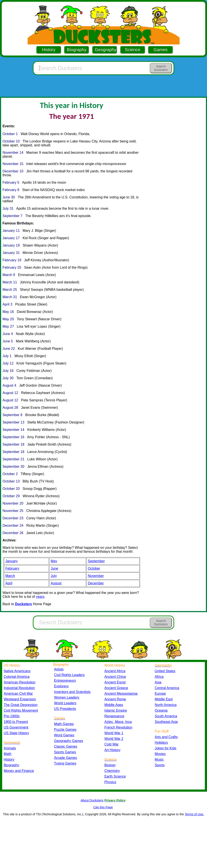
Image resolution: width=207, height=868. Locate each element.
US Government (16, 727)
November (96, 576)
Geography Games (69, 741)
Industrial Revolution (19, 688)
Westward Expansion (20, 699)
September (96, 561)
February (12, 568)
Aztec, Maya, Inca (118, 722)
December (96, 583)
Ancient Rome (115, 699)
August (56, 583)
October (94, 568)
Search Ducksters (161, 68)
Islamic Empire (116, 710)
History (49, 50)
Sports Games (65, 752)
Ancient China (115, 677)
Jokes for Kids (166, 748)
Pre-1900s (12, 716)
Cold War (111, 744)
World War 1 (114, 733)
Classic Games (66, 746)
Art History (112, 750)
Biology (110, 765)
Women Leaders (67, 697)
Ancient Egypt (115, 682)
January (12, 561)
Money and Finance (19, 771)
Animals (10, 748)
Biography (77, 50)
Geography (106, 50)
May (54, 561)
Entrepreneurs (65, 681)
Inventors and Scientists (72, 692)
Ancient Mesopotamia (121, 694)
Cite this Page (103, 807)
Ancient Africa (115, 671)
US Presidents (65, 709)
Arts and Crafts (166, 737)
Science (133, 50)
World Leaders (65, 703)
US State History (16, 733)
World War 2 (114, 739)
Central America (167, 688)
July (54, 576)
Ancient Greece (116, 688)
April (9, 583)
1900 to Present (16, 722)
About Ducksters (92, 800)
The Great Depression (21, 705)
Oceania (161, 710)
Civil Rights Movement (21, 710)
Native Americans (17, 671)
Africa (159, 677)
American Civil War (18, 694)
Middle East (164, 699)
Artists (59, 669)
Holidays (161, 743)
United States (165, 671)
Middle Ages (114, 705)
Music (159, 759)
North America (166, 705)
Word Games (64, 735)
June (54, 568)
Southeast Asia (166, 722)
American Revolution (20, 682)
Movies (160, 754)
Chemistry (112, 771)
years (40, 597)
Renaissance (114, 716)
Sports (160, 765)
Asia (158, 682)
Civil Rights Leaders (69, 675)
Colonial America (17, 677)
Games (160, 50)
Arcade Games (66, 758)
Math (8, 754)
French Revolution (118, 727)
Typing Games (65, 763)
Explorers (61, 686)
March (10, 576)
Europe (160, 694)
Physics (110, 782)
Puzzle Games (65, 730)
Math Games (64, 724)
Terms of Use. (194, 814)
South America (166, 716)
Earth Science (115, 776)
